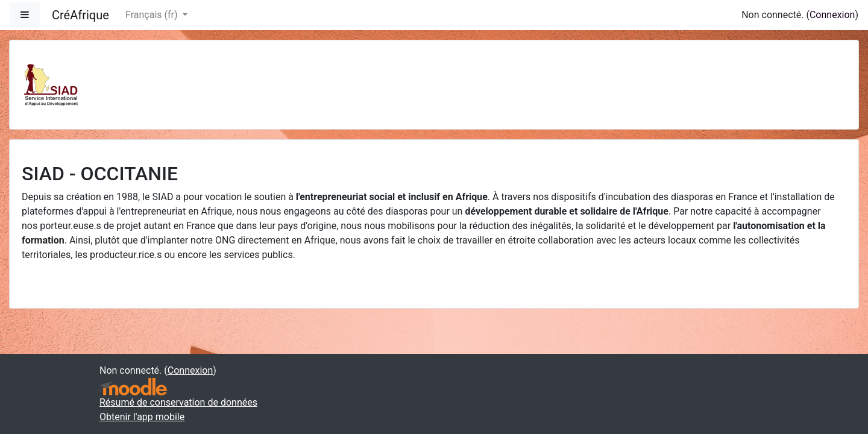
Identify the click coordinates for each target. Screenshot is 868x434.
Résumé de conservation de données (178, 402)
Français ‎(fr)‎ (153, 15)
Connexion (832, 15)
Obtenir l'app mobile (142, 417)
